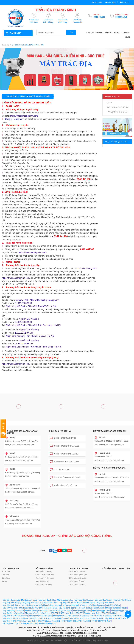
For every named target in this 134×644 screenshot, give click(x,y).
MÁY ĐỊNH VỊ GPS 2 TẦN (117, 112)
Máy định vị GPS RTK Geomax (15, 618)
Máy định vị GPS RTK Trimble (78, 613)
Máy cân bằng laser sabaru (46, 608)
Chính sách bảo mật (77, 581)
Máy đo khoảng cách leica (13, 610)
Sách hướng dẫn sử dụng (65, 477)
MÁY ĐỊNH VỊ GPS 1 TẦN (117, 107)
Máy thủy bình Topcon (86, 603)
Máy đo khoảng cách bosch (61, 610)
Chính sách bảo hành (63, 438)
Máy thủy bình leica (30, 603)
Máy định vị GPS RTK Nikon (67, 618)
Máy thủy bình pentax (105, 603)
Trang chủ (90, 32)
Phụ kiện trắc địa (32, 613)
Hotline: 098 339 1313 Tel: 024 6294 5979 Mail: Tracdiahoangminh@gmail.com (112, 478)
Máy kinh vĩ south (26, 608)
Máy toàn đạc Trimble (122, 600)
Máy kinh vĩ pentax (10, 608)
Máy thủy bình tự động (12, 603)
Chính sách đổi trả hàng (65, 445)
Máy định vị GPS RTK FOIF (114, 616)
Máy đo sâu (7, 613)
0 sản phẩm (98, 2)
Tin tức (109, 103)
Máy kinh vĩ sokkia (80, 605)
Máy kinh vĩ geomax (97, 605)
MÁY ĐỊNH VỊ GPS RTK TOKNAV (97, 621)
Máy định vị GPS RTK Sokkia (104, 613)
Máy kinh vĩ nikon (46, 605)
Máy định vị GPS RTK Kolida (14, 621)
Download (126, 32)
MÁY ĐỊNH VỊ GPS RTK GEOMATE (67, 621)
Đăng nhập (110, 2)
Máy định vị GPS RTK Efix (91, 616)
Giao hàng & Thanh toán (64, 461)
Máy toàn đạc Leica (29, 600)
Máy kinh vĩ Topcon (63, 605)
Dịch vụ (117, 32)
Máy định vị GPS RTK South (92, 618)
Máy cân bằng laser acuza (116, 608)
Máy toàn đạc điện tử (11, 600)
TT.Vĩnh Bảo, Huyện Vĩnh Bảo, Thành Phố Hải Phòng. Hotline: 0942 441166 (23, 520)
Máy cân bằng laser (30, 605)
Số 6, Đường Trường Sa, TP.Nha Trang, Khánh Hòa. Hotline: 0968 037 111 (21, 504)
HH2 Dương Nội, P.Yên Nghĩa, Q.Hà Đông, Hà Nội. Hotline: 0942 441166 (23, 473)
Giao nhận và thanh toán (45, 575)
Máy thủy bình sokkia (49, 603)
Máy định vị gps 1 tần (101, 610)
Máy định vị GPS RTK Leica (39, 621)
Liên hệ (127, 37)
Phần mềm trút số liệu (63, 485)
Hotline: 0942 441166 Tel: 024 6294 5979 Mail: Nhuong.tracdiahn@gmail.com (111, 441)
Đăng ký (124, 2)
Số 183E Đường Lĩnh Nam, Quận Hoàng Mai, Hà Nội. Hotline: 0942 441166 (22, 457)
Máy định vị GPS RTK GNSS (52, 613)
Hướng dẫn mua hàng (44, 571)
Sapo (106, 641)
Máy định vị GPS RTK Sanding (15, 616)
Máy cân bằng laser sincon (70, 608)
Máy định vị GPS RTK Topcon (42, 618)
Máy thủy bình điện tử (12, 605)
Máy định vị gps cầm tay (121, 610)
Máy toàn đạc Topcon (103, 600)
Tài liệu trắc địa (60, 469)
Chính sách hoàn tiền (77, 585)
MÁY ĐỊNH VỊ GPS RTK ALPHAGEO (18, 624)
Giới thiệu (99, 32)
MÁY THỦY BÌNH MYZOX (45, 624)
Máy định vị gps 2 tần (82, 610)
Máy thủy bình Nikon (67, 603)
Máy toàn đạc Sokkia (47, 600)
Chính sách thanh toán (78, 571)
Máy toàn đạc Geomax (84, 600)
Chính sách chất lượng (64, 453)
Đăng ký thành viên (43, 581)
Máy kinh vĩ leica (113, 605)
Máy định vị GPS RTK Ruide (116, 618)
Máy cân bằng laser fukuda (93, 608)
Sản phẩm (109, 32)
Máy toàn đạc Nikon (65, 600)
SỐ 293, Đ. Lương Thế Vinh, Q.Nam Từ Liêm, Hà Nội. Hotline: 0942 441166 (21, 441)
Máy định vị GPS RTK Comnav (66, 616)
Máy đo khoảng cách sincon (37, 610)
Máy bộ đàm (19, 613)
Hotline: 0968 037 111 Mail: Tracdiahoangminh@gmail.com (109, 457)
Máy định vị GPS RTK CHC (41, 616)
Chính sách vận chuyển (78, 575)
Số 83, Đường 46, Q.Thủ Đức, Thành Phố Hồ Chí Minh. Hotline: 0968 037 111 (22, 488)
